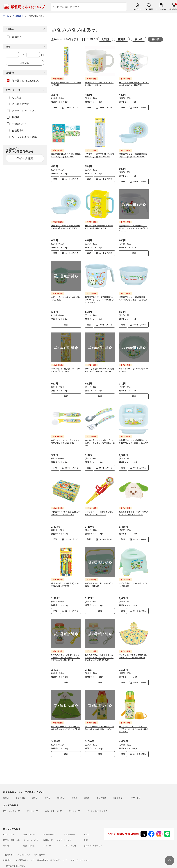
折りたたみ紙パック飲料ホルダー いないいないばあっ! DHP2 (99, 224)
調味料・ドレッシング (53, 837)
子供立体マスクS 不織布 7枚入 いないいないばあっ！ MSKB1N (134, 84)
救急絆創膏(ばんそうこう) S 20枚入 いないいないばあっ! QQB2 (66, 153)
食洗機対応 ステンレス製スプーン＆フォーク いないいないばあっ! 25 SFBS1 (100, 440)
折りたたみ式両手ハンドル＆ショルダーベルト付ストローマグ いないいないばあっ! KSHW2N (65, 655)
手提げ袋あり (17, 124)
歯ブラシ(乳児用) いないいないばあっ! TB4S (66, 84)
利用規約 (7, 858)
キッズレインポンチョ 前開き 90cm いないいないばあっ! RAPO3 (133, 654)
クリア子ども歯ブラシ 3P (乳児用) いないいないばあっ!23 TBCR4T (99, 367)
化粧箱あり (16, 130)
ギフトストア (32, 808)
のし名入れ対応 (18, 104)
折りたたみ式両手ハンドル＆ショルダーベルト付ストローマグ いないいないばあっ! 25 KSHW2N (99, 655)
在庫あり (14, 37)
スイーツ (47, 843)
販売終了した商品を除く (23, 81)
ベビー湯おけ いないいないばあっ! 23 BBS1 (133, 367)
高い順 (139, 39)
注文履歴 (149, 9)
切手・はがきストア (11, 808)
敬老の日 (61, 795)
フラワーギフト (70, 843)
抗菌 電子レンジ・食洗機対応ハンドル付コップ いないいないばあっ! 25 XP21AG (100, 297)
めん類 (6, 843)
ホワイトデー (137, 795)
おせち (87, 795)
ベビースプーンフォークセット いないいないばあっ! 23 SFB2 (65, 439)
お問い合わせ (39, 852)
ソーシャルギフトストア (97, 808)
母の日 (6, 795)
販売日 (122, 39)
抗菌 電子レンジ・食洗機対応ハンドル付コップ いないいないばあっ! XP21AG (133, 226)
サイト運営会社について (24, 858)
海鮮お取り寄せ (30, 832)
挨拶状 (13, 117)
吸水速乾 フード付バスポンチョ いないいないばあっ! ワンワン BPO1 (66, 725)
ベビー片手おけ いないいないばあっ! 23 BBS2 (65, 296)
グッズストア (74, 808)
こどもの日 (20, 795)
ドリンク (67, 837)
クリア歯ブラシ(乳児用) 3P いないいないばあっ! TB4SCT (66, 367)
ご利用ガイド (9, 852)
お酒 (86, 837)
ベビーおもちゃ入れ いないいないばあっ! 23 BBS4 (99, 582)
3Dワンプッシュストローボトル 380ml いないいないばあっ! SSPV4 (100, 725)
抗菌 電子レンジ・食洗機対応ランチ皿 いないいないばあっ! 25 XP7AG (134, 440)
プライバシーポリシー (79, 858)
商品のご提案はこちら (16, 863)
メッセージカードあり (22, 111)
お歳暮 (74, 795)
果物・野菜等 (69, 832)
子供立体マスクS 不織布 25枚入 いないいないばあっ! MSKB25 (66, 511)
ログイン (138, 9)
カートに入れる (72, 107)
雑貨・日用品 (29, 843)
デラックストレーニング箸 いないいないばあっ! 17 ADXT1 (99, 511)
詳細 (55, 107)
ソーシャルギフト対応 (22, 137)
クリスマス (101, 795)
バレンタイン (119, 795)
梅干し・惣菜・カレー (12, 837)
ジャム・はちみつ (31, 837)
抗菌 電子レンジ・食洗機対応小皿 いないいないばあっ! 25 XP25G (65, 224)
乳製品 (87, 832)
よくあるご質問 (24, 852)
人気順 (105, 39)
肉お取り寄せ (49, 832)
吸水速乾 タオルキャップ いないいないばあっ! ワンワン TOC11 (133, 511)
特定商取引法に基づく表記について (52, 858)
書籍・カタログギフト (93, 843)
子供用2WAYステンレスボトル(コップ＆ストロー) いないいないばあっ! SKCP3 (133, 727)
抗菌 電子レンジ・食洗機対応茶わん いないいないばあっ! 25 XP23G (133, 296)
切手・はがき (9, 832)
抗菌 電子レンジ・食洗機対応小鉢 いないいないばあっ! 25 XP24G (133, 153)
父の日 (35, 795)
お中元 (47, 795)
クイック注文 (161, 9)
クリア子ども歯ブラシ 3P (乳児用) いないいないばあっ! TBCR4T (99, 153)
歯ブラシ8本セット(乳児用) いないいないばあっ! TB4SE (66, 582)
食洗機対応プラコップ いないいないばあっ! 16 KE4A (99, 84)
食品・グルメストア (53, 808)
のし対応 (14, 97)
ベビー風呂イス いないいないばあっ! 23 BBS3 (133, 582)
